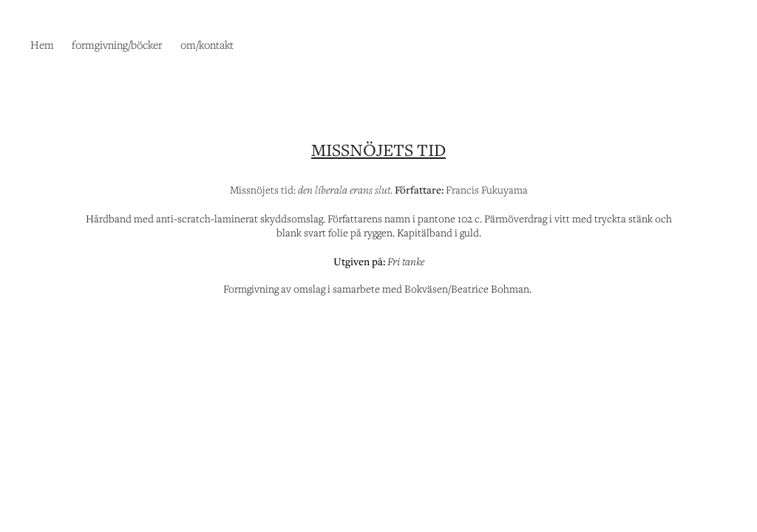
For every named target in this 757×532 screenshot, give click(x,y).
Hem (42, 44)
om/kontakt (207, 44)
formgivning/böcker (117, 44)
